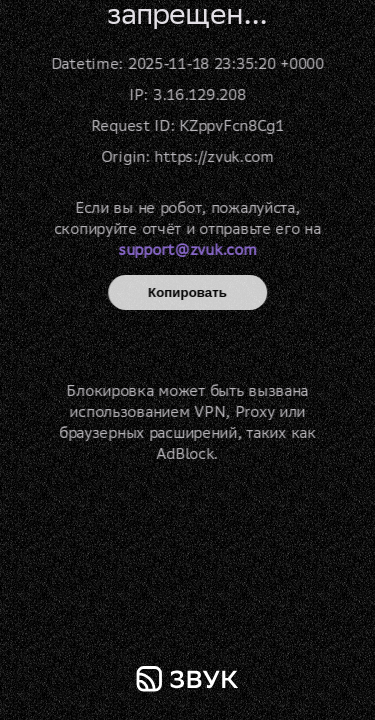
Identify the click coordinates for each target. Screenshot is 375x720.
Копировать (187, 292)
